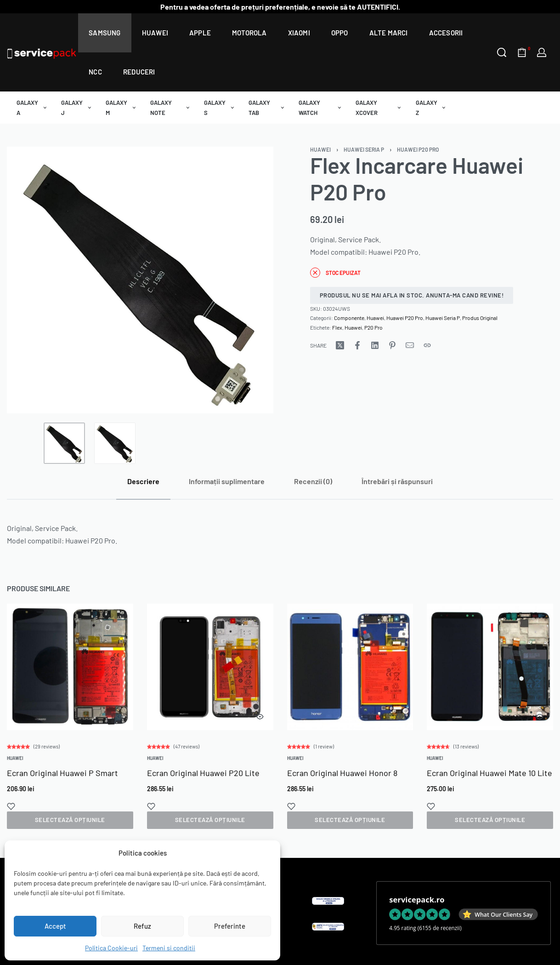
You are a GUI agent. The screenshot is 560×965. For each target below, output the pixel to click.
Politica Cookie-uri (111, 948)
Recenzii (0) (313, 481)
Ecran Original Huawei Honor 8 (342, 786)
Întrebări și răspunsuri (397, 481)
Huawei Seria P (364, 149)
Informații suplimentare (227, 481)
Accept (55, 926)
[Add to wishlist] (11, 811)
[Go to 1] (64, 443)
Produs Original (480, 318)
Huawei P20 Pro (418, 149)
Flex (337, 327)
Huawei (320, 149)
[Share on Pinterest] (392, 345)
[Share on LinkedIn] (375, 345)
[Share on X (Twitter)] (340, 345)
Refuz (142, 926)
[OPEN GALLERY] (140, 280)
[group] (70, 672)
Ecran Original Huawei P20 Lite (203, 781)
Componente (349, 318)
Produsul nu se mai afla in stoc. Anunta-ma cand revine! (412, 295)
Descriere (143, 481)
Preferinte (230, 926)
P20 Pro (373, 327)
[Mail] (410, 345)
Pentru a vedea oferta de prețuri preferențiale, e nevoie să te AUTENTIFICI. (280, 7)
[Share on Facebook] (357, 345)
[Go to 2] (115, 443)
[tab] (143, 481)
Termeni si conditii (169, 948)
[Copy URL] (427, 345)
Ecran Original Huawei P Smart (62, 777)
